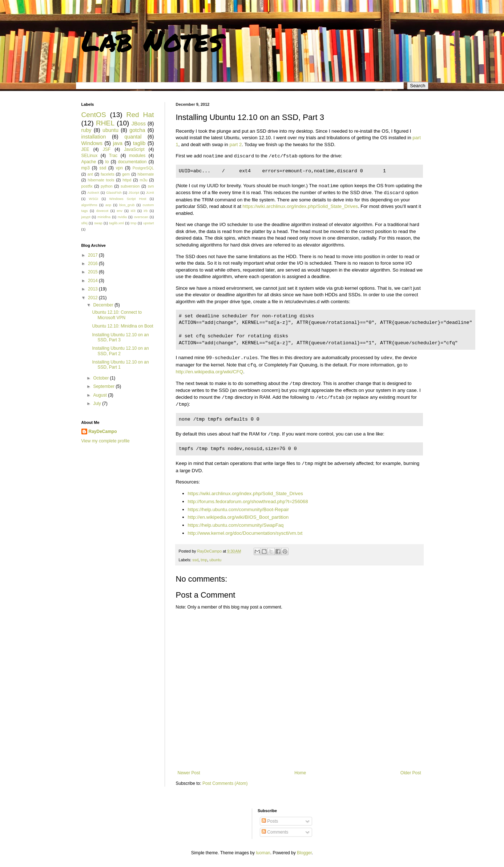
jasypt (86, 217)
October (101, 378)
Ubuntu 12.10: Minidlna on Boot (122, 326)
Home (300, 773)
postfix (87, 186)
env (119, 211)
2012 (93, 298)
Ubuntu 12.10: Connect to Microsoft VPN (117, 315)
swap (98, 223)
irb (146, 211)
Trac (113, 156)
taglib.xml (116, 223)
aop (108, 205)
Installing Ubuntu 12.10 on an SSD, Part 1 (120, 365)
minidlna (104, 217)
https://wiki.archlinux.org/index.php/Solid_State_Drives (300, 206)
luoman (263, 853)
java (118, 143)
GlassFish (114, 192)
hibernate (146, 174)
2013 (93, 289)
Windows (92, 143)
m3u (143, 180)
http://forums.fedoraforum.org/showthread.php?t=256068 (248, 501)
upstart (148, 223)
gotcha (137, 130)
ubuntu (215, 560)
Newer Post (189, 773)
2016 (93, 264)
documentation (132, 162)
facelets (107, 174)
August (100, 395)
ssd (195, 560)
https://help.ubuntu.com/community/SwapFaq (236, 525)
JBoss (139, 124)
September (104, 386)
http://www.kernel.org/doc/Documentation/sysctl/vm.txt (245, 533)
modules (137, 156)
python (106, 186)
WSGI (94, 199)
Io (107, 162)
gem (126, 174)
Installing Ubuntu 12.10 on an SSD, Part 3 (120, 337)
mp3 (86, 168)
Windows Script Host (128, 199)
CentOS (94, 115)
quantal (133, 137)
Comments (275, 832)
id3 (133, 211)
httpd (127, 180)
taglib (139, 143)
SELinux (90, 156)
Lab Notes (152, 40)
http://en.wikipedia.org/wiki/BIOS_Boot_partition (238, 517)
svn (151, 186)
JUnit (150, 192)
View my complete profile (106, 441)
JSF (107, 149)
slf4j (84, 223)
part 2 (236, 144)
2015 (93, 272)
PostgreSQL (143, 168)
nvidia (122, 217)
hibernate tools (101, 180)
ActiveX (94, 192)
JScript (134, 192)
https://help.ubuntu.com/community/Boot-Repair (239, 509)
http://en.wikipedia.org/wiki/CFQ (209, 372)
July (98, 404)
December (104, 305)
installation (94, 137)
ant (90, 174)
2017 (93, 255)
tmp (204, 560)
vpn (119, 168)
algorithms (89, 205)
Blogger (304, 853)
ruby (86, 130)
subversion (130, 186)
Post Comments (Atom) (225, 783)
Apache (89, 162)
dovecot (102, 211)
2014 (93, 281)
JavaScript (134, 149)
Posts (270, 821)
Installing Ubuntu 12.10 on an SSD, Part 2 (120, 351)
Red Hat (140, 115)
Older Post (411, 773)
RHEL (105, 123)
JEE (85, 149)
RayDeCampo (103, 432)
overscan (141, 217)
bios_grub (127, 205)
